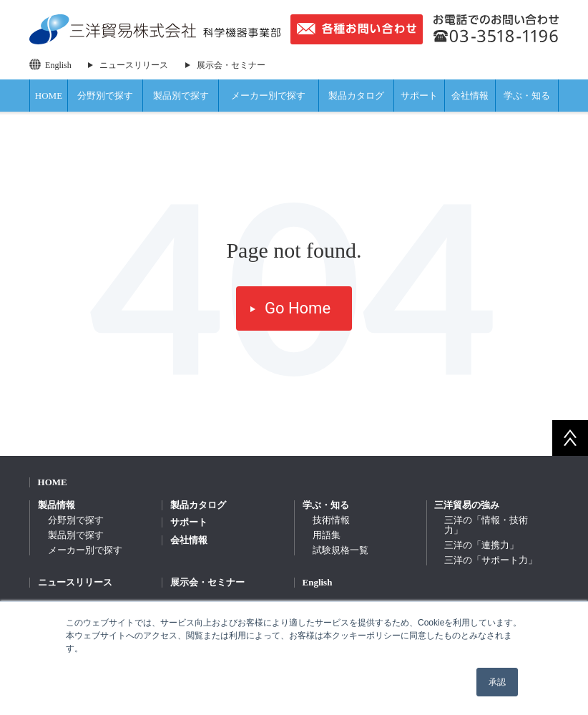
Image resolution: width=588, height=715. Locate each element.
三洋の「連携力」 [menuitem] (481, 545)
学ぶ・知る (527, 96)
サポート (419, 96)
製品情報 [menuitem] (57, 505)
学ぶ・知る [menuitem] (326, 505)
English (58, 65)
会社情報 (470, 96)
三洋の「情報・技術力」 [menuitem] (486, 525)
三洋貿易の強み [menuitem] (467, 505)
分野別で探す (105, 96)
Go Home (298, 308)
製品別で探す (181, 96)
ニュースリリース (134, 65)
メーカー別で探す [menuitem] (85, 550)
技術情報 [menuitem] (331, 520)
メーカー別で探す (268, 96)
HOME (49, 96)
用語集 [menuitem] (327, 535)
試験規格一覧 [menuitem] (340, 550)
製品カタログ (356, 96)
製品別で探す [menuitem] (76, 535)
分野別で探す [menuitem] (76, 520)
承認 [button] (497, 682)
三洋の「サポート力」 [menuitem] (491, 560)
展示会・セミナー (231, 65)
